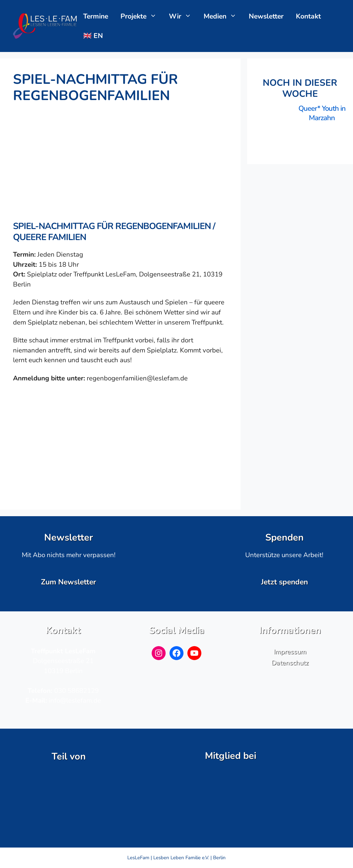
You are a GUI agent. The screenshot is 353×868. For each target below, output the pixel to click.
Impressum (290, 652)
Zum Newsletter (69, 582)
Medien (223, 16)
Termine (96, 16)
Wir (183, 16)
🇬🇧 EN (93, 36)
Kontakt (308, 16)
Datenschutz (290, 663)
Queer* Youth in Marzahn (322, 113)
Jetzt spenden (284, 582)
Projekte (142, 16)
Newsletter (266, 16)
